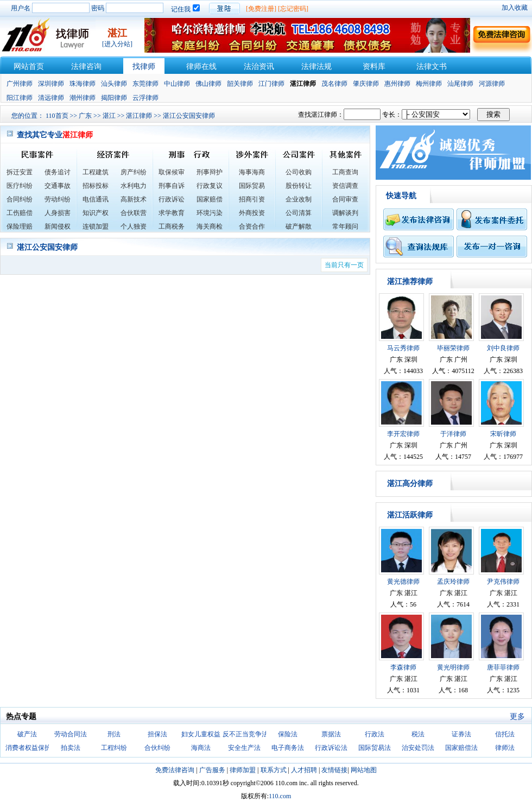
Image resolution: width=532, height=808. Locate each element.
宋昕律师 (503, 434)
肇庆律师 (366, 84)
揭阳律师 (114, 98)
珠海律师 (83, 84)
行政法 (375, 734)
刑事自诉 (172, 186)
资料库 (374, 67)
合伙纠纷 (157, 748)
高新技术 (134, 199)
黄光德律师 (403, 582)
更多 (517, 717)
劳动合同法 (71, 734)
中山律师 (177, 84)
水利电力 (134, 186)
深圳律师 (51, 84)
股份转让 (299, 186)
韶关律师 (240, 84)
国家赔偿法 (461, 748)
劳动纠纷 (58, 199)
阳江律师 (20, 98)
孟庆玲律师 (453, 582)
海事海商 (252, 172)
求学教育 (172, 213)
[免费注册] (261, 9)
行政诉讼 (172, 199)
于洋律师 (453, 434)
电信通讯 (96, 199)
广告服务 (212, 770)
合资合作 (252, 226)
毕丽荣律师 (453, 348)
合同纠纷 (20, 199)
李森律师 (403, 667)
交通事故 (58, 186)
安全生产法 (244, 748)
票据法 (331, 734)
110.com (280, 796)
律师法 (505, 748)
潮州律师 (83, 98)
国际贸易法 (375, 748)
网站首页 (29, 67)
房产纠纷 (134, 172)
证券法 (461, 734)
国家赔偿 (210, 199)
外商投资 (252, 213)
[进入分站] (117, 44)
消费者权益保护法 (31, 748)
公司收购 (299, 172)
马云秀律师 (403, 348)
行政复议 (210, 186)
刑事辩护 (210, 172)
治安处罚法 (418, 748)
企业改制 (299, 199)
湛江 (109, 116)
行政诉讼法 (331, 748)
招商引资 (252, 199)
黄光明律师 (453, 667)
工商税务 (172, 226)
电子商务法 (288, 748)
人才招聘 (304, 770)
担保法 (157, 734)
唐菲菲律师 (503, 667)
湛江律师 (139, 116)
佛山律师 (208, 84)
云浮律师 (145, 98)
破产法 (27, 734)
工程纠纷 (114, 748)
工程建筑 (96, 172)
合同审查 (345, 199)
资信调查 (345, 186)
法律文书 (432, 67)
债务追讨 (58, 172)
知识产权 (96, 213)
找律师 (144, 67)
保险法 (288, 734)
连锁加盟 (96, 226)
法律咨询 (86, 67)
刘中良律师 (503, 348)
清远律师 (51, 98)
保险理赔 (20, 226)
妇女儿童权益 (201, 734)
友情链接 (334, 770)
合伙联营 (134, 213)
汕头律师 (114, 84)
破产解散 (299, 226)
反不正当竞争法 (245, 734)
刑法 (114, 734)
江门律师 (271, 84)
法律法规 (316, 67)
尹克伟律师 (503, 582)
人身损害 (58, 213)
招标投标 (96, 186)
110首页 (57, 116)
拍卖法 (71, 748)
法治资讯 (259, 67)
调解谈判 (345, 213)
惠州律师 (397, 84)
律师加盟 (243, 770)
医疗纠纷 (20, 186)
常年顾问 (345, 226)
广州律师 (20, 84)
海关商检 (210, 226)
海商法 (201, 748)
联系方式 (274, 770)
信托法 (505, 734)
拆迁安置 (20, 172)
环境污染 (210, 213)
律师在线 (201, 67)
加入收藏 (515, 8)
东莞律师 (145, 84)
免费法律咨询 (175, 770)
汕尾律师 (460, 84)
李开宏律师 (403, 434)
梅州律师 (429, 84)
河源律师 (492, 84)
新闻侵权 (58, 226)
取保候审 (172, 172)
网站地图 (364, 770)
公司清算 (299, 213)
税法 (418, 734)
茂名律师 (334, 84)
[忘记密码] (293, 9)
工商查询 (345, 172)
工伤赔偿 (20, 213)
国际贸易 (252, 186)
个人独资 (134, 226)
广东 (85, 116)
